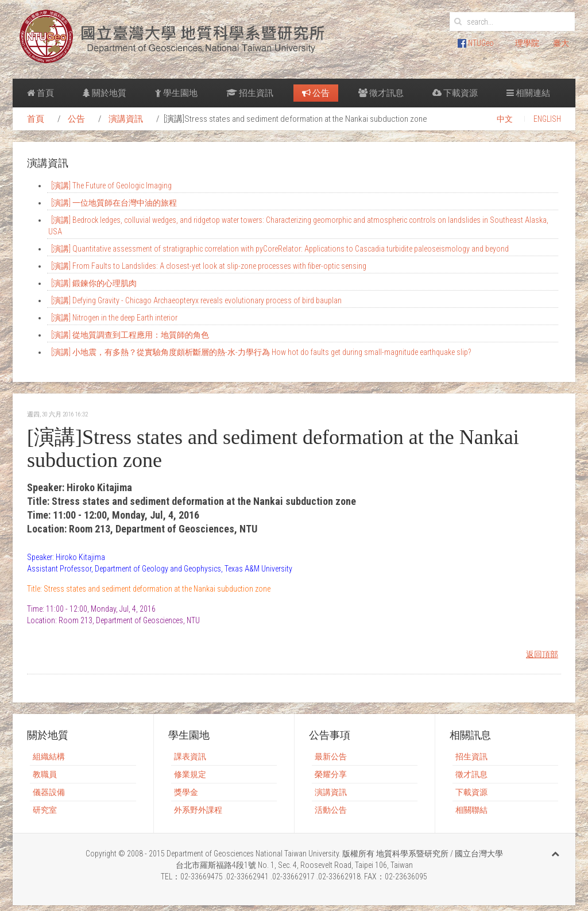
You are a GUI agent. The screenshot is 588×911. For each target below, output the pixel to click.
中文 (505, 119)
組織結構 (49, 756)
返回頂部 (542, 654)
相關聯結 (471, 810)
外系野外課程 (198, 810)
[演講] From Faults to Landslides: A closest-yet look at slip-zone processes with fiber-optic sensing (209, 266)
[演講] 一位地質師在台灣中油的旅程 (114, 203)
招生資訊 (250, 93)
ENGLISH (547, 119)
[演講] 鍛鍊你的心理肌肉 (94, 283)
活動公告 (331, 810)
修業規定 (190, 774)
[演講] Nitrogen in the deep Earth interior (114, 318)
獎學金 (186, 792)
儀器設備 (49, 792)
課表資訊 (190, 756)
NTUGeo (476, 43)
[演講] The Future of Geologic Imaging (111, 186)
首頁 (40, 93)
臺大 (561, 43)
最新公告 (331, 756)
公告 (316, 93)
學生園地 (176, 93)
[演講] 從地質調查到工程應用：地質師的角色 (130, 335)
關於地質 (105, 93)
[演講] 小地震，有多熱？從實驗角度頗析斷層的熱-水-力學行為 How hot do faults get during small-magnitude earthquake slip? (261, 352)
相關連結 (528, 93)
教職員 (45, 774)
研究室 (45, 810)
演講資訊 (126, 119)
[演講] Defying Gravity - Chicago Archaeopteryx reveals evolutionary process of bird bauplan (196, 300)
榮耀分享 (331, 774)
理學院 (527, 43)
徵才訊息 (381, 93)
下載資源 (455, 93)
